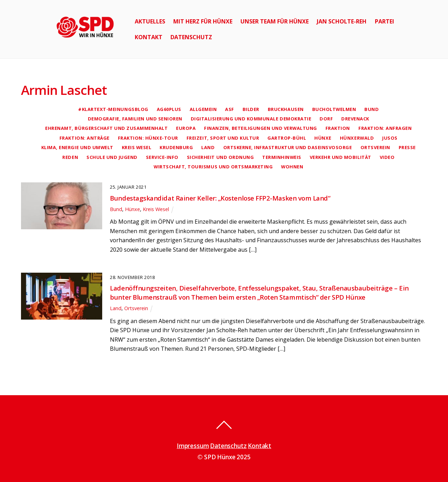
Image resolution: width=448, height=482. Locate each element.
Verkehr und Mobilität (341, 157)
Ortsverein (375, 147)
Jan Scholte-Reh (342, 21)
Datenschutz (191, 37)
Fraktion (338, 128)
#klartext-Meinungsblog (113, 109)
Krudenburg (176, 147)
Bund (372, 109)
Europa (186, 128)
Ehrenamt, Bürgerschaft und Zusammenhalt (106, 128)
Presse (407, 147)
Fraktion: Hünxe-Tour (148, 138)
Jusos (390, 138)
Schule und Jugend (112, 157)
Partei (384, 21)
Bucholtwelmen (334, 109)
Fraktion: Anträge (85, 138)
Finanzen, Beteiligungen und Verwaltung (260, 128)
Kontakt (149, 37)
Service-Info (162, 157)
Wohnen (292, 167)
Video (387, 157)
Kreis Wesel (137, 147)
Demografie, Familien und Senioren (135, 119)
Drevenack (355, 119)
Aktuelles (150, 21)
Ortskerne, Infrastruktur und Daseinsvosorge (288, 147)
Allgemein (203, 109)
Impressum (193, 446)
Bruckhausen (286, 109)
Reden (70, 157)
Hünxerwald (357, 138)
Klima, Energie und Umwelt (77, 147)
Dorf (326, 119)
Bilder (251, 109)
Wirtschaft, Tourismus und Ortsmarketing (213, 167)
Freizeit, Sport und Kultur (223, 138)
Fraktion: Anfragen (385, 128)
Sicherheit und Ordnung (220, 157)
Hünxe (323, 138)
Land (208, 147)
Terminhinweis (282, 157)
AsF (230, 109)
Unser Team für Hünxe (275, 21)
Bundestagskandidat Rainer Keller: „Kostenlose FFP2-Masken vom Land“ (220, 198)
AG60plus (169, 109)
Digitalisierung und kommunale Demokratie (251, 119)
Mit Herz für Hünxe (203, 21)
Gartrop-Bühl (287, 138)
